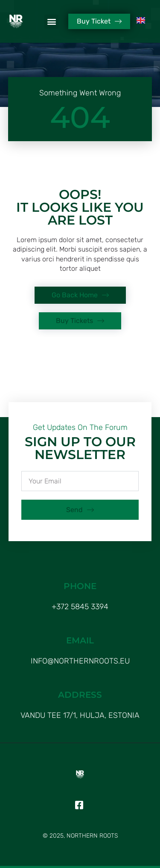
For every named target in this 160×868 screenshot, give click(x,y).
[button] (51, 22)
